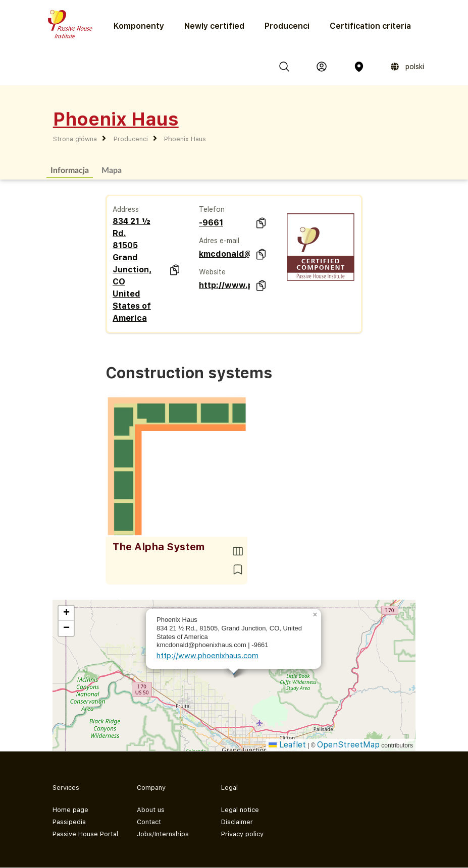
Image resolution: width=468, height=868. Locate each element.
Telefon (212, 209)
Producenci (287, 26)
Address (126, 209)
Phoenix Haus (185, 139)
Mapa (112, 170)
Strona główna (75, 139)
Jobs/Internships (163, 834)
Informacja (70, 170)
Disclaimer (237, 822)
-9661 (211, 223)
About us (151, 810)
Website (212, 272)
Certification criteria (370, 26)
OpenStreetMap (348, 745)
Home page (70, 810)
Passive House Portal (85, 834)
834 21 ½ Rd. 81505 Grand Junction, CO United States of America (132, 270)
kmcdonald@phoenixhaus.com (224, 254)
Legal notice (240, 810)
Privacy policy (242, 834)
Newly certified (214, 26)
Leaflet (287, 745)
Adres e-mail (219, 241)
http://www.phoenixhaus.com (224, 285)
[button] (315, 615)
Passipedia (69, 822)
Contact (149, 822)
